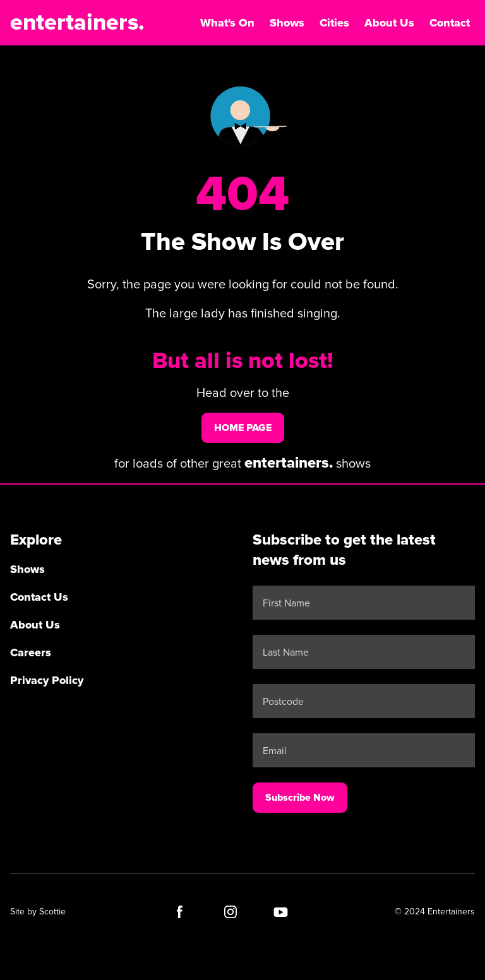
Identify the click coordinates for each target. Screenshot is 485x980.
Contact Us (39, 597)
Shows (287, 23)
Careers (31, 652)
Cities (334, 23)
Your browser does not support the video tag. (242, 117)
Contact (450, 23)
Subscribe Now (300, 798)
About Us (389, 23)
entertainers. (77, 23)
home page (243, 428)
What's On (227, 23)
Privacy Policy (47, 680)
